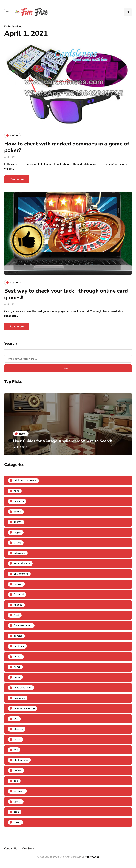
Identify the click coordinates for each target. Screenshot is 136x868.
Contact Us (11, 849)
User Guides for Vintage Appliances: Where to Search (63, 441)
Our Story (28, 849)
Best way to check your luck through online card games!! (66, 294)
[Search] (68, 359)
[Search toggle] (128, 12)
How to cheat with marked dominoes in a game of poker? (67, 147)
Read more (17, 179)
